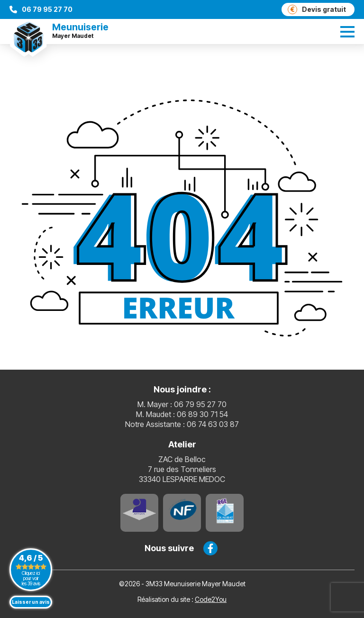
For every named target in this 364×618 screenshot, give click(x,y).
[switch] (347, 32)
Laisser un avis (31, 602)
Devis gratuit (317, 9)
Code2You (211, 599)
